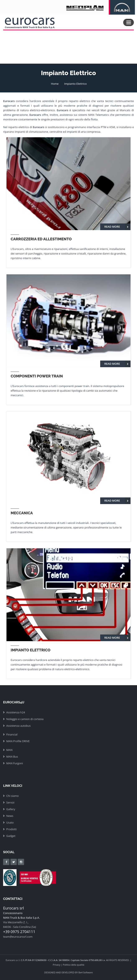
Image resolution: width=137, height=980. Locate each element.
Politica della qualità (73, 965)
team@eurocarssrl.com (18, 937)
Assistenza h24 (16, 712)
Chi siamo (12, 796)
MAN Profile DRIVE (18, 741)
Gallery (11, 809)
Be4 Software (86, 972)
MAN (9, 750)
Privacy (56, 965)
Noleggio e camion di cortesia (25, 719)
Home (55, 84)
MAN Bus (12, 757)
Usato (10, 822)
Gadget (11, 836)
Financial (12, 734)
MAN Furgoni (15, 763)
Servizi (10, 802)
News (10, 816)
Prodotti (11, 829)
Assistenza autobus (18, 726)
